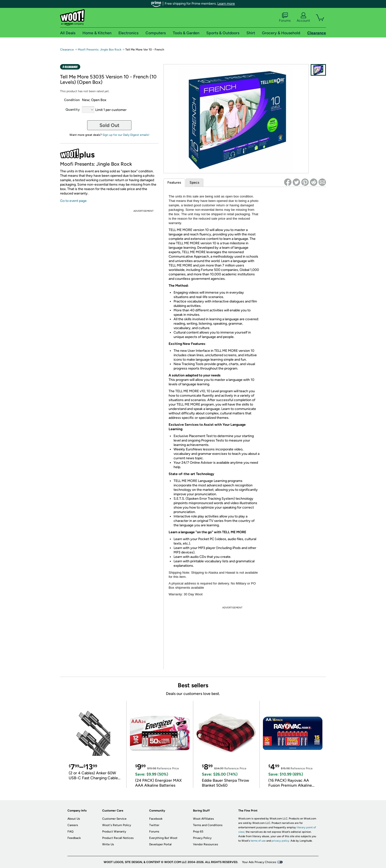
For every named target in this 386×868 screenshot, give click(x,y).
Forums (285, 18)
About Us (74, 819)
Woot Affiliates (203, 819)
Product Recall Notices (118, 838)
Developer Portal (160, 844)
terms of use (258, 841)
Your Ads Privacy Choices (259, 862)
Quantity (73, 110)
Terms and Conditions (208, 825)
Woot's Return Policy (117, 825)
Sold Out (109, 125)
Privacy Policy (202, 838)
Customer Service (114, 819)
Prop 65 (198, 832)
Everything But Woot (163, 838)
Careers (73, 825)
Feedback (74, 838)
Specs (194, 183)
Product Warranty (114, 832)
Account (303, 18)
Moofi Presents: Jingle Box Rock (100, 50)
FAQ (70, 832)
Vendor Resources (206, 844)
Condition (72, 100)
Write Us (108, 844)
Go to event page (73, 201)
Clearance (67, 50)
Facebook (156, 819)
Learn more (226, 4)
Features (174, 183)
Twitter (154, 825)
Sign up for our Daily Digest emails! (126, 135)
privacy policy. (281, 841)
